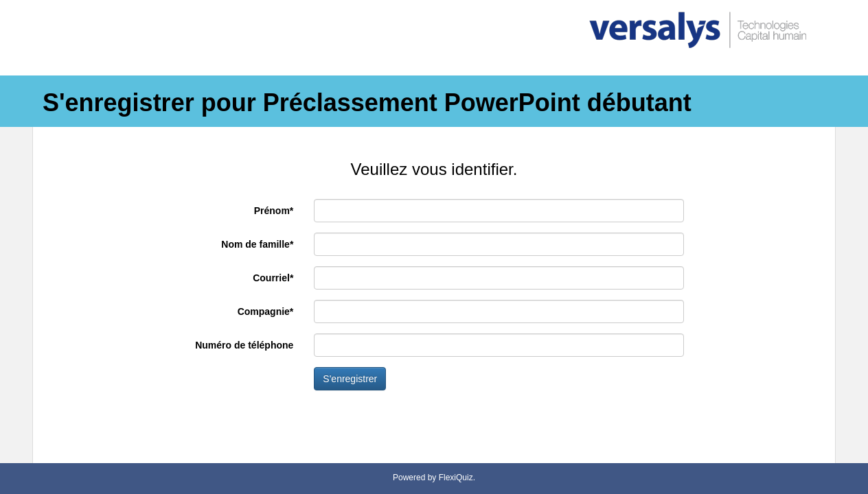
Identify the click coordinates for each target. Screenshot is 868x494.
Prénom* (274, 211)
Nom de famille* (257, 244)
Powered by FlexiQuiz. (434, 478)
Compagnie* (266, 311)
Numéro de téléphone (244, 345)
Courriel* (273, 278)
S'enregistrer (350, 379)
